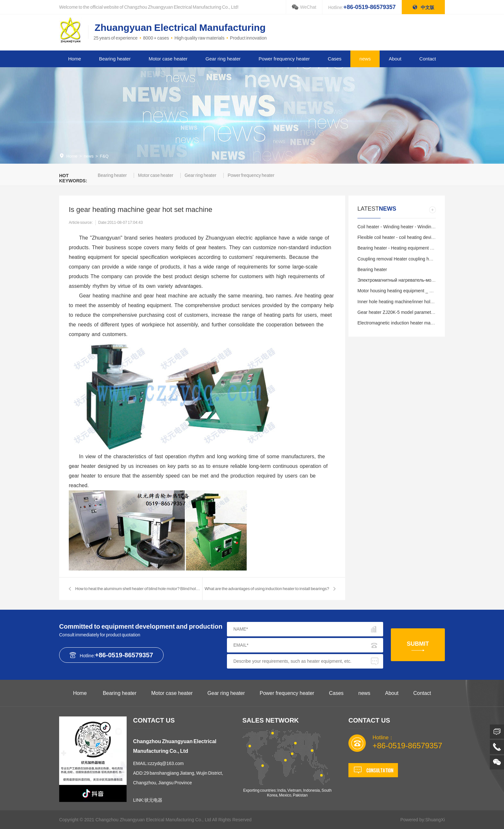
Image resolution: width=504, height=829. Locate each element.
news (365, 59)
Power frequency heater (284, 59)
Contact (428, 59)
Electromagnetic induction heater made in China (405, 323)
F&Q (104, 156)
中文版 (423, 7)
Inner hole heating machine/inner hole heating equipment (414, 302)
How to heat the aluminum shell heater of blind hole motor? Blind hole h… (139, 589)
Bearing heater (115, 59)
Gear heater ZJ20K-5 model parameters (397, 312)
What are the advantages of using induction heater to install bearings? (267, 589)
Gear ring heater (223, 59)
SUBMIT (418, 644)
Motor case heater (168, 59)
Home (75, 59)
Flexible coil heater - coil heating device (397, 237)
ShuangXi (435, 820)
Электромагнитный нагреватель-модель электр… (409, 280)
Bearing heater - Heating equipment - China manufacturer (415, 248)
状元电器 (153, 800)
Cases (335, 59)
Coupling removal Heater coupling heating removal (408, 259)
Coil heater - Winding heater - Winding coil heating (408, 227)
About (395, 59)
